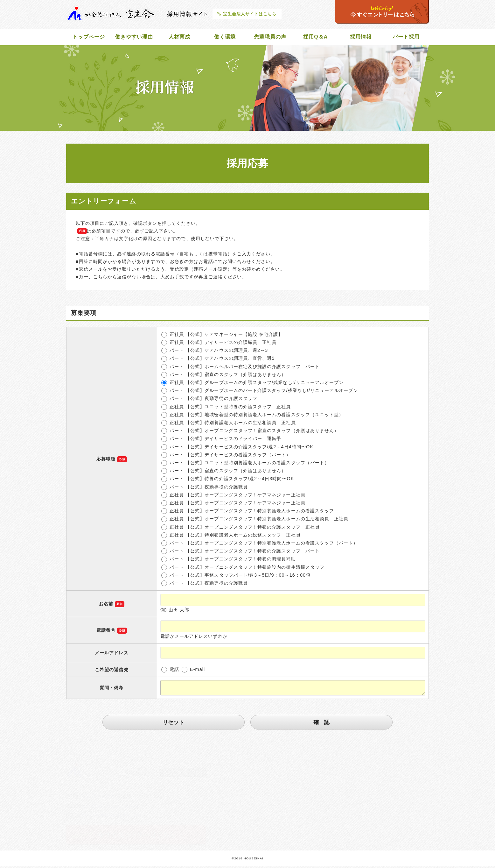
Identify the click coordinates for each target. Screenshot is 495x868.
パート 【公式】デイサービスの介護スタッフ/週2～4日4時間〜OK (237, 448)
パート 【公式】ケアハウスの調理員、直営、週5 (218, 360)
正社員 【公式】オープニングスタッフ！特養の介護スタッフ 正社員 (241, 529)
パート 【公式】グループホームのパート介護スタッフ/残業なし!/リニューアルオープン (260, 392)
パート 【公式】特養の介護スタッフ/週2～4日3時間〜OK (228, 480)
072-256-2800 (97, 796)
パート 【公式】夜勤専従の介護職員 (205, 488)
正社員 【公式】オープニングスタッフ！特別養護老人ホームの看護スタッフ (248, 512)
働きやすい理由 (134, 37)
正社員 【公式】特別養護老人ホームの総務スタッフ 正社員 (231, 537)
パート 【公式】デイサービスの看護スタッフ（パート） (226, 456)
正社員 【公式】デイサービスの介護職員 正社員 (219, 344)
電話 (170, 671)
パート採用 (406, 37)
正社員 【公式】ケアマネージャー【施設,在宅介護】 (222, 336)
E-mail (193, 671)
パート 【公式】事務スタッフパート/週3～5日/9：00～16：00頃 (236, 577)
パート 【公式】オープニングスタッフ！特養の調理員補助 (229, 560)
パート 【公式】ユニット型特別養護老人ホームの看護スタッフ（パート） (245, 464)
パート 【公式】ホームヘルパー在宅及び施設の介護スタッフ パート (241, 368)
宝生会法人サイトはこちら (247, 14)
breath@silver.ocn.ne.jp (111, 805)
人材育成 (179, 37)
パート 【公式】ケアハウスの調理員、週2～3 (215, 352)
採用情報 (361, 37)
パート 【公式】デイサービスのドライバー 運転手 (221, 440)
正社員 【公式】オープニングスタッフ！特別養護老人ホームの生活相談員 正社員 (255, 520)
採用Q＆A (316, 37)
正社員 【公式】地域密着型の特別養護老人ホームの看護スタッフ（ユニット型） (253, 416)
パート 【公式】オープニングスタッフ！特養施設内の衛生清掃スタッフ (243, 569)
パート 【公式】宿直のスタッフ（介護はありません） (224, 376)
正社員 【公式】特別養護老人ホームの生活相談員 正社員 (229, 424)
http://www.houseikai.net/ (112, 815)
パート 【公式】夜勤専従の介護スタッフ (209, 400)
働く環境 (225, 37)
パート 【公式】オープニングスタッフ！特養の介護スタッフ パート (241, 552)
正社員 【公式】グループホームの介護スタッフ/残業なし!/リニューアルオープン (253, 384)
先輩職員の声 (270, 37)
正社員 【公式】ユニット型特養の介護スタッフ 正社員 (226, 408)
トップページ (89, 37)
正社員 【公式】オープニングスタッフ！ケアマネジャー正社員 (233, 496)
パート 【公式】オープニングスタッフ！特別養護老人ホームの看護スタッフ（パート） (260, 544)
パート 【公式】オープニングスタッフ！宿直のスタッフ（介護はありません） (250, 432)
